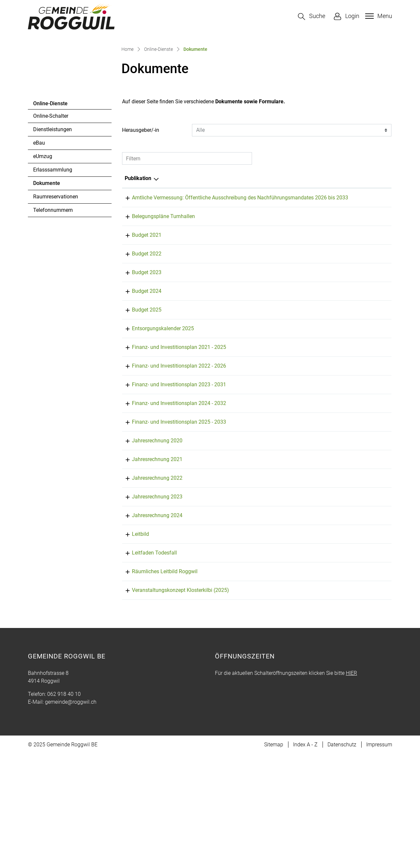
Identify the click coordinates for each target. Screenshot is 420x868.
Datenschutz (342, 859)
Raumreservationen (56, 287)
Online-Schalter (51, 206)
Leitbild (133, 640)
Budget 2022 (139, 352)
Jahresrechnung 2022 (150, 584)
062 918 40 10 (64, 808)
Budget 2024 (139, 389)
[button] (312, 17)
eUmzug (43, 247)
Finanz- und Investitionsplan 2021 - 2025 (172, 453)
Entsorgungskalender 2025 (156, 427)
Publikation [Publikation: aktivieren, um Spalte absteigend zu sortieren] (138, 269)
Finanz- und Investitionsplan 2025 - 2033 (172, 528)
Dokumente (51, 275)
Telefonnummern (53, 301)
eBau (39, 233)
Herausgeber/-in (141, 221)
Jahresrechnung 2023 (150, 603)
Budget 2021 (139, 333)
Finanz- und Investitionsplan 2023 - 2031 (172, 491)
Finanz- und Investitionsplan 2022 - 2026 (172, 472)
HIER (351, 787)
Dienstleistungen (52, 220)
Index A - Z (305, 859)
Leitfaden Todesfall (147, 659)
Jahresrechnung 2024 (150, 622)
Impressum (379, 859)
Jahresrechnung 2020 (150, 547)
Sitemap (274, 859)
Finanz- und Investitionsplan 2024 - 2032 (172, 509)
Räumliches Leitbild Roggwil (157, 678)
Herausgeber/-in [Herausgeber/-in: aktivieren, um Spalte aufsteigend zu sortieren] (343, 269)
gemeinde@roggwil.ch (71, 816)
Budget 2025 (139, 408)
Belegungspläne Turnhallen (156, 315)
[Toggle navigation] (378, 16)
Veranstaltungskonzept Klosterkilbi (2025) (173, 704)
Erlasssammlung (53, 260)
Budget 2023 (139, 371)
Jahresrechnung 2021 (150, 565)
